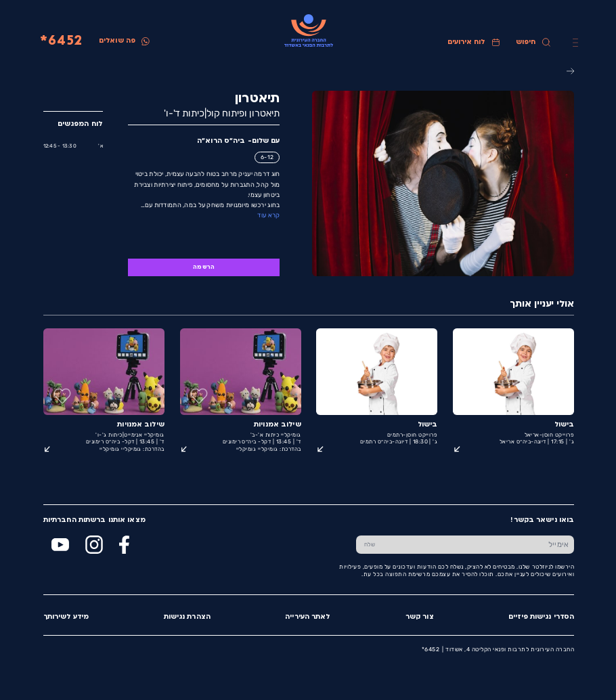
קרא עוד (268, 215)
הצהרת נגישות (186, 617)
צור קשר (419, 617)
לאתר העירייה (307, 617)
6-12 (267, 157)
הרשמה (203, 267)
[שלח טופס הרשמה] (369, 545)
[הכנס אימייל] (478, 545)
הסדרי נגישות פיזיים (541, 617)
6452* (61, 41)
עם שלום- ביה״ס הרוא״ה (238, 141)
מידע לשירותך (65, 617)
